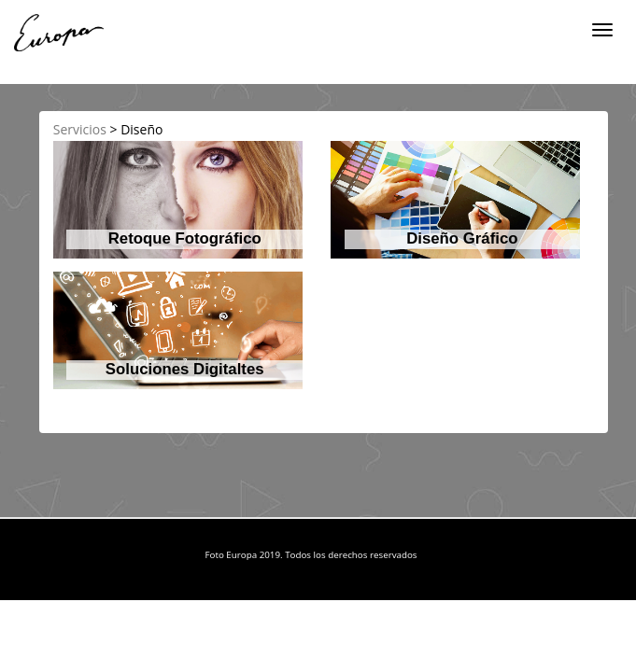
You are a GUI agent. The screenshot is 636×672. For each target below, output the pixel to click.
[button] (178, 200)
